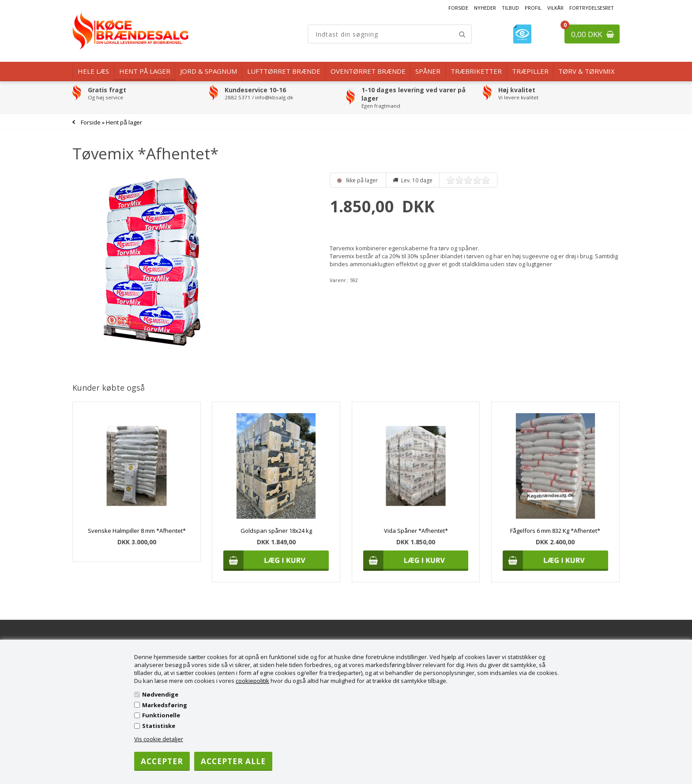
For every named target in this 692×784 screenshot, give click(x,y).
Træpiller (530, 71)
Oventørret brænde (368, 71)
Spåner (428, 71)
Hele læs (93, 71)
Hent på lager (145, 71)
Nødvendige (160, 694)
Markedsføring (165, 705)
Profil (533, 8)
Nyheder (485, 8)
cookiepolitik (252, 681)
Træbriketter (476, 71)
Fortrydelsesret (592, 8)
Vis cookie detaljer (159, 739)
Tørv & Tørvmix (587, 71)
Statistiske (159, 726)
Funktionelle (161, 715)
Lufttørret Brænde (284, 71)
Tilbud (510, 8)
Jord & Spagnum (209, 71)
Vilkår (555, 8)
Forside (458, 8)
